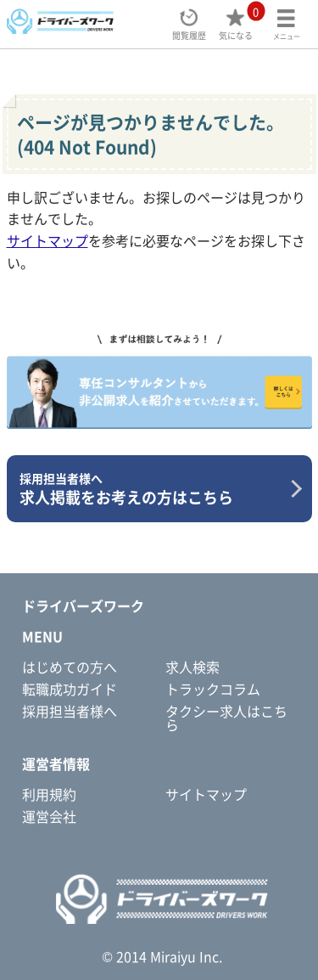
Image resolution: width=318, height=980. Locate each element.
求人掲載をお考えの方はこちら (153, 489)
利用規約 (49, 794)
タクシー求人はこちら (226, 718)
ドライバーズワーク (83, 605)
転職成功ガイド (70, 689)
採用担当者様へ (70, 711)
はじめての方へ (70, 667)
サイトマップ (47, 240)
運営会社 (49, 816)
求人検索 (192, 667)
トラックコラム (213, 689)
